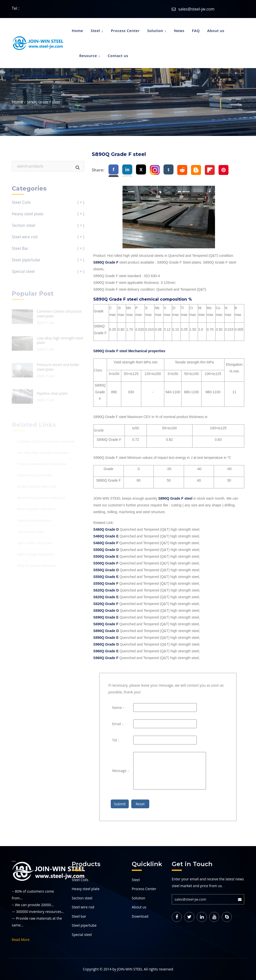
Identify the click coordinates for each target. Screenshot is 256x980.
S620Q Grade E (106, 597)
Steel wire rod (83, 907)
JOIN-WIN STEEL (130, 969)
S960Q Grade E (106, 651)
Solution (155, 31)
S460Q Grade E (106, 536)
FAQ (196, 31)
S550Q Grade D (106, 570)
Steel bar (79, 916)
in (127, 169)
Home (77, 31)
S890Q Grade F (106, 262)
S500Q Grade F (106, 563)
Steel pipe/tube (84, 925)
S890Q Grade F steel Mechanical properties (129, 351)
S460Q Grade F (106, 543)
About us (216, 31)
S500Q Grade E (106, 556)
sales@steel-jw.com (196, 9)
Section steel (82, 898)
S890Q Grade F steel (175, 498)
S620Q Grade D (106, 590)
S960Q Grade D (106, 644)
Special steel (82, 935)
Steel (95, 31)
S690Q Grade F (106, 624)
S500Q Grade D (106, 550)
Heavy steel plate (86, 889)
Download (140, 916)
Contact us (118, 56)
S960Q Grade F (106, 658)
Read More (21, 940)
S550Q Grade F (106, 583)
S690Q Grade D (106, 611)
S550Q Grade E (106, 577)
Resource (88, 56)
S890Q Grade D (106, 631)
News (179, 31)
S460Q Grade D (106, 529)
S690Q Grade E (106, 617)
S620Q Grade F (106, 604)
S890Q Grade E (106, 638)
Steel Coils (80, 880)
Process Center (125, 31)
